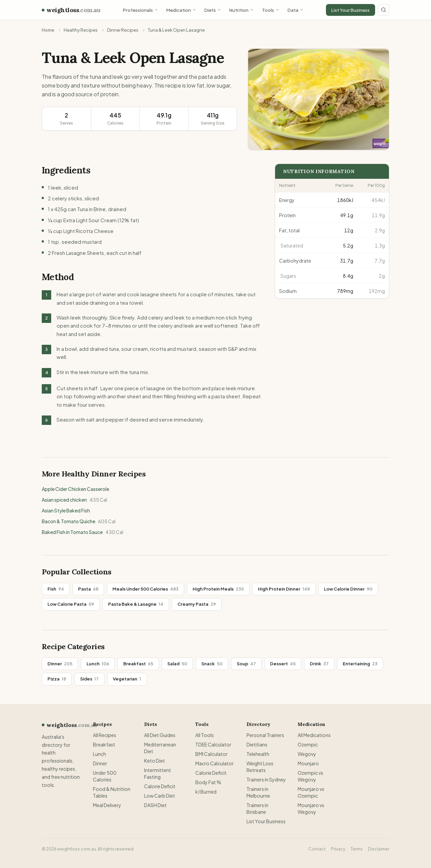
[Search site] (384, 10)
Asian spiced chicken (74, 500)
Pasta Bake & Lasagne (136, 604)
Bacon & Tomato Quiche (79, 521)
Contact (317, 849)
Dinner (60, 664)
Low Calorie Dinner (348, 589)
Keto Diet (155, 761)
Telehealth (258, 754)
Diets (213, 10)
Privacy (338, 849)
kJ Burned (206, 792)
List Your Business (351, 10)
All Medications (314, 735)
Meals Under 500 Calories (145, 589)
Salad (177, 664)
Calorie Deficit (160, 786)
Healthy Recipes (81, 30)
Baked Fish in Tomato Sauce (82, 532)
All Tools (205, 735)
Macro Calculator (214, 763)
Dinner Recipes (123, 30)
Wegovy (307, 754)
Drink (319, 664)
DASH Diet (155, 805)
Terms (357, 849)
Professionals (141, 10)
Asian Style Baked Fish (66, 510)
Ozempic (308, 744)
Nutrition (242, 10)
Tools (271, 10)
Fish (56, 589)
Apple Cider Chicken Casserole (75, 489)
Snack (212, 664)
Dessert (283, 664)
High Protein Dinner (284, 589)
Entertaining (360, 664)
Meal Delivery (107, 805)
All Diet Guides (160, 735)
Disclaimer (379, 849)
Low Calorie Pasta (71, 604)
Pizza (57, 679)
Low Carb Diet (160, 796)
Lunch (98, 664)
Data (296, 10)
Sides (89, 679)
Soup (246, 664)
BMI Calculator (211, 754)
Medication (181, 10)
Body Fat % (208, 782)
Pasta (88, 589)
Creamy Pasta (197, 604)
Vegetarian (127, 679)
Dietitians (257, 744)
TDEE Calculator (213, 744)
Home (48, 30)
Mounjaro (308, 763)
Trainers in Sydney (266, 779)
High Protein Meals (218, 589)
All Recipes (105, 735)
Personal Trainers (265, 735)
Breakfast (138, 664)
